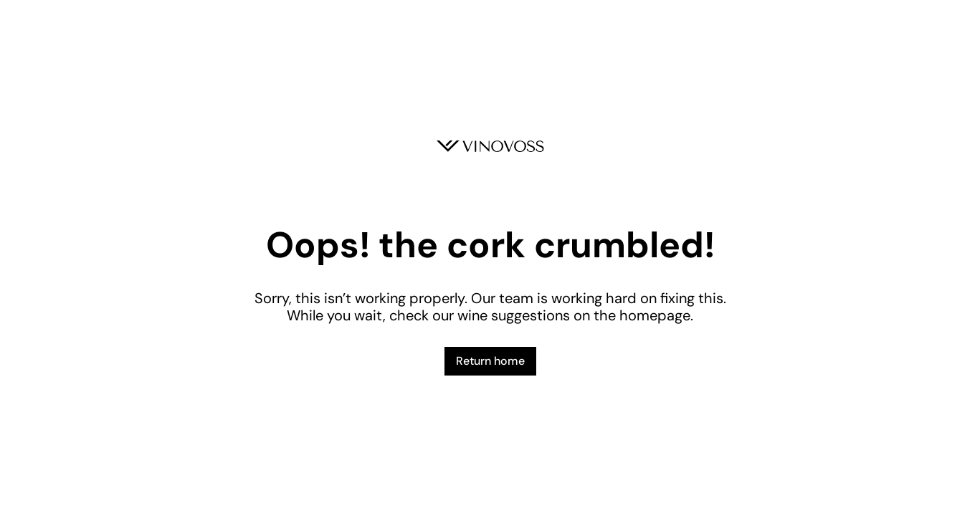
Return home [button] (490, 361)
